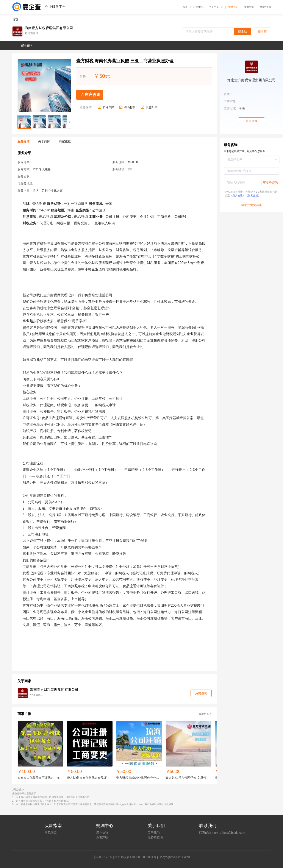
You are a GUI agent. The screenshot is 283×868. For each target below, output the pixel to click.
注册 (268, 7)
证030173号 (104, 857)
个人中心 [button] (216, 7)
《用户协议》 (238, 196)
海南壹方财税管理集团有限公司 (49, 28)
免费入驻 (233, 7)
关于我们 (154, 833)
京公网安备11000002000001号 (135, 857)
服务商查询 (155, 837)
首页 (185, 7)
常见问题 (51, 833)
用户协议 (102, 833)
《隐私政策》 (253, 196)
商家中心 (249, 7)
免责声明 (102, 837)
